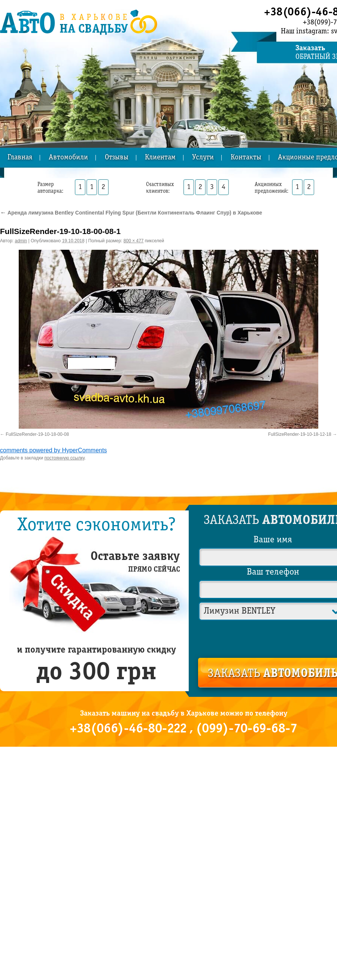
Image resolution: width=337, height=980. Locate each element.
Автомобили (68, 158)
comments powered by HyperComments (53, 450)
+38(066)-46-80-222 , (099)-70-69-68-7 (183, 729)
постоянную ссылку (65, 458)
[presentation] (273, 638)
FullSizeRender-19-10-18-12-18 (300, 434)
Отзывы (117, 158)
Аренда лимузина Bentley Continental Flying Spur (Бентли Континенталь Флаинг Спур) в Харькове (131, 213)
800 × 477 (134, 241)
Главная (20, 158)
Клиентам (160, 158)
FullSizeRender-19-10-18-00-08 (37, 434)
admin (21, 241)
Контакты (246, 158)
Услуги (203, 158)
